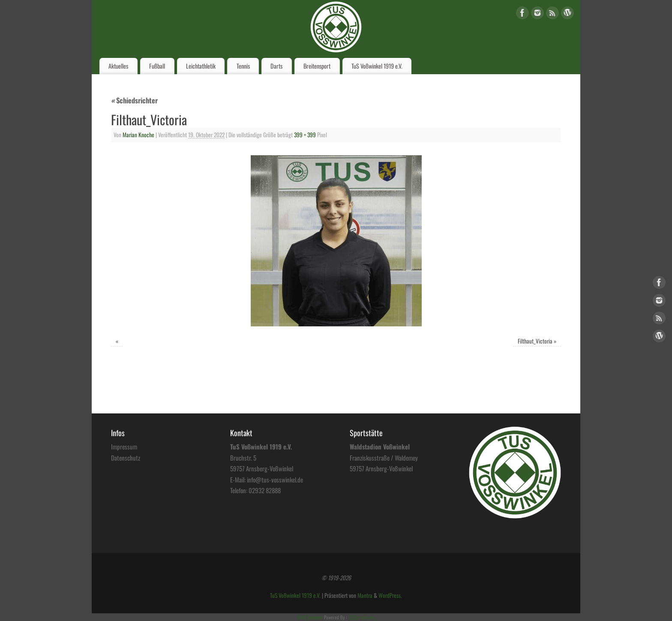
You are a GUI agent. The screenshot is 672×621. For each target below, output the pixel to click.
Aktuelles (118, 66)
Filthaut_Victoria (535, 341)
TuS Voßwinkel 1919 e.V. (377, 66)
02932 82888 (265, 490)
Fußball (157, 66)
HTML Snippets (310, 617)
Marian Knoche (138, 135)
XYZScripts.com (361, 617)
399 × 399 (305, 135)
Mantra (365, 595)
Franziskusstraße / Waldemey (384, 458)
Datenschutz (126, 458)
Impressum (124, 446)
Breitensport (317, 66)
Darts (276, 66)
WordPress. (390, 595)
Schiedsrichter (134, 100)
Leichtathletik (201, 66)
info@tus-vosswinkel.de (275, 479)
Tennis (243, 66)
